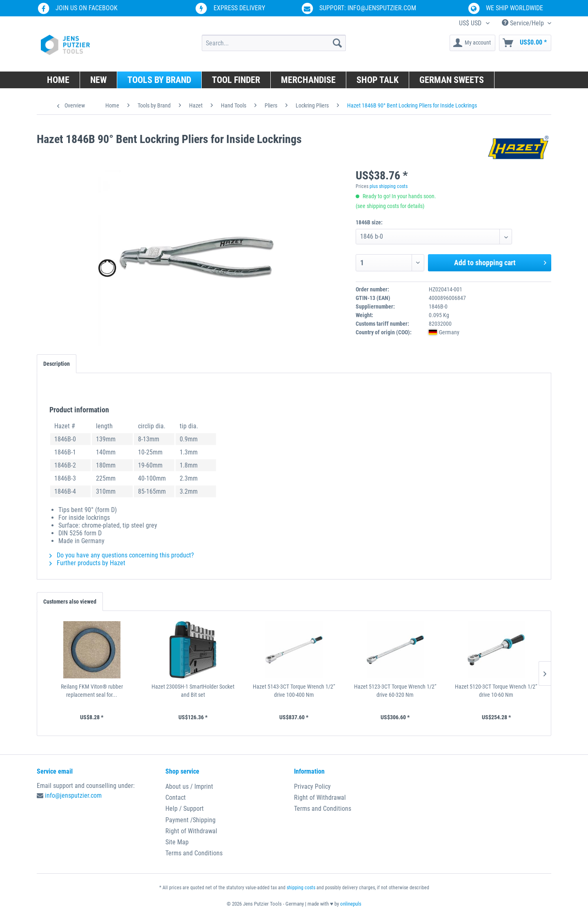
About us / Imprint (189, 786)
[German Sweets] (452, 80)
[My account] (472, 43)
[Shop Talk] (378, 80)
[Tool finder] (236, 80)
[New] (99, 80)
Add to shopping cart (500, 262)
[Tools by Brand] (159, 80)
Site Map (177, 842)
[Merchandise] (308, 80)
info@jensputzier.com (73, 795)
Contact (176, 798)
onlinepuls (351, 904)
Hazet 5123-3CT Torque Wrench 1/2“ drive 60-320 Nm (395, 691)
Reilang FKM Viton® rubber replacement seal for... (92, 691)
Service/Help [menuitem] (524, 23)
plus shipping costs (389, 186)
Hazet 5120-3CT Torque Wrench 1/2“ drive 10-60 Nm (496, 691)
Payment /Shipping (190, 820)
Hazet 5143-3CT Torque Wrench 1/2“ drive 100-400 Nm (294, 691)
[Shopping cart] (525, 43)
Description (57, 364)
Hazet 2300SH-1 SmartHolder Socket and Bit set (193, 691)
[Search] (337, 43)
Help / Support (185, 809)
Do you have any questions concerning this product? (122, 555)
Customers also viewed (70, 602)
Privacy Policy (312, 786)
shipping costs (301, 888)
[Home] (58, 80)
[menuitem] (274, 43)
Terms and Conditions (194, 853)
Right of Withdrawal (191, 831)
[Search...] (274, 43)
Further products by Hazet (87, 563)
